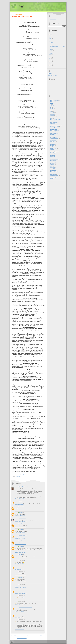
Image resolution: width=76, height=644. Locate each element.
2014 (50, 59)
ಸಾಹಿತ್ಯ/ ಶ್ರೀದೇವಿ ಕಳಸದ (54, 133)
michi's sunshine (53, 19)
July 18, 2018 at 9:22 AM (19, 499)
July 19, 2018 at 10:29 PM (19, 504)
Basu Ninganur (22, 535)
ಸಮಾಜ (51, 111)
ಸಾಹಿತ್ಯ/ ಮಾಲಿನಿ (52, 132)
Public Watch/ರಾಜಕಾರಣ (54, 100)
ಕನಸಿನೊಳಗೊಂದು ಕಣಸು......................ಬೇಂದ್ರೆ (58, 47)
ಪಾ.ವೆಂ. (51, 104)
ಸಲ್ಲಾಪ (21, 6)
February (52, 52)
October (52, 43)
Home (28, 635)
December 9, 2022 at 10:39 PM (20, 588)
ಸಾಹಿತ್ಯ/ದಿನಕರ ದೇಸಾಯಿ (54, 159)
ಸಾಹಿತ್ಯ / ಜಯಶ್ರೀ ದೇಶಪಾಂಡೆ (54, 121)
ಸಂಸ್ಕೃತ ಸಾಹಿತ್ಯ (52, 117)
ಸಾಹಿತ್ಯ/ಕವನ (52, 143)
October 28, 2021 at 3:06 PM (20, 538)
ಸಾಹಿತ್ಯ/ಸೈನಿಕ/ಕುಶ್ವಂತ (53, 177)
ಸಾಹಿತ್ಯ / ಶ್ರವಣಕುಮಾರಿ (53, 122)
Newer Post (13, 635)
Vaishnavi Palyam (22, 518)
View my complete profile (52, 76)
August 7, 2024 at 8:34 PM (20, 617)
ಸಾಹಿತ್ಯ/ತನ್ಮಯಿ (52, 155)
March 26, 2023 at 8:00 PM (20, 605)
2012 (50, 61)
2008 (50, 67)
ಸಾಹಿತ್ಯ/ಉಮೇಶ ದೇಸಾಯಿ (54, 139)
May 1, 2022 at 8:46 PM (19, 569)
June (51, 48)
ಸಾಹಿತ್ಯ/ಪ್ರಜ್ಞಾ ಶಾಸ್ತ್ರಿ (53, 162)
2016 (50, 56)
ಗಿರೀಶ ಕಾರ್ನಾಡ (52, 102)
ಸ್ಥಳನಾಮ (51, 178)
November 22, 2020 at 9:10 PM (20, 527)
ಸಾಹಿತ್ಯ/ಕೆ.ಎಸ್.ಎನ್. (53, 147)
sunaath (21, 501)
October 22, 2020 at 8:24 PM (20, 516)
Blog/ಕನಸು (52, 99)
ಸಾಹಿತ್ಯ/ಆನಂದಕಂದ (53, 136)
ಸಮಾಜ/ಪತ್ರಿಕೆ (52, 113)
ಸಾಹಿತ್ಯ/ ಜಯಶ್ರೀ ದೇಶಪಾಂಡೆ (54, 128)
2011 (50, 63)
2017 (50, 55)
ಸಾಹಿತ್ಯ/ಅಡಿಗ (52, 135)
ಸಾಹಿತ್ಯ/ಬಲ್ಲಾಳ (52, 163)
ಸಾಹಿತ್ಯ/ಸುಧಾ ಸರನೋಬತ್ (54, 176)
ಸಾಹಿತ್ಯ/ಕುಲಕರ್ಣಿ (52, 146)
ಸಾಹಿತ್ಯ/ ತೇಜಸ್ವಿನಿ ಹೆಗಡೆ (53, 129)
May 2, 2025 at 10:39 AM (19, 629)
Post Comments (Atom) (22, 638)
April (51, 49)
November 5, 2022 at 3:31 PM (20, 575)
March (51, 51)
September (52, 44)
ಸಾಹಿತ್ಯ (51, 118)
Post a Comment (14, 632)
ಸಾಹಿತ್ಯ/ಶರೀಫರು (52, 173)
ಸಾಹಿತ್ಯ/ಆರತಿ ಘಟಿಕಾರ (53, 137)
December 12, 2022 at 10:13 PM (21, 593)
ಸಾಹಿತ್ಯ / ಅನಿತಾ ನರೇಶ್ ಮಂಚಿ (55, 120)
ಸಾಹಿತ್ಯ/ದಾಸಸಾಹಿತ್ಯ (53, 158)
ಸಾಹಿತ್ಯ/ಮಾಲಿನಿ (52, 167)
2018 (50, 41)
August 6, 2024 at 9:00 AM (20, 611)
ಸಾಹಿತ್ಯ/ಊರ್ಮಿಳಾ (53, 140)
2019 (50, 40)
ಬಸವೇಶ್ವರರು (52, 106)
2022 (50, 36)
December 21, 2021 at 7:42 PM (20, 558)
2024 (50, 33)
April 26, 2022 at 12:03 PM (20, 564)
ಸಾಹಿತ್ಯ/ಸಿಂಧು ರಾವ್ (53, 174)
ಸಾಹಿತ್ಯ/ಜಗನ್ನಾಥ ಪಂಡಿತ (54, 151)
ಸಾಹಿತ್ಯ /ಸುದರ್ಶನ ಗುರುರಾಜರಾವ (55, 125)
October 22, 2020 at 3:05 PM (20, 510)
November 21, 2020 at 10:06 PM (21, 521)
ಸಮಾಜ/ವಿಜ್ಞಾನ (52, 114)
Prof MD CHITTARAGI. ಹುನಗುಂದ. (25, 607)
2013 (50, 60)
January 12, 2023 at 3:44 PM (20, 599)
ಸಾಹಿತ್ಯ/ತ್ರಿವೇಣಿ (52, 156)
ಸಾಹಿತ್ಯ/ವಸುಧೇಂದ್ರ (53, 170)
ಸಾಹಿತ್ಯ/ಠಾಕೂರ (52, 152)
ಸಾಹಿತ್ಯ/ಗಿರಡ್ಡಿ (52, 150)
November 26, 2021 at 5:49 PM (20, 544)
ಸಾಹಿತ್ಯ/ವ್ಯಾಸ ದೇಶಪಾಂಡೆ (54, 172)
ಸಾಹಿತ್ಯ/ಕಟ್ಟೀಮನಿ (53, 141)
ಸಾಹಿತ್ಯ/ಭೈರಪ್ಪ (52, 166)
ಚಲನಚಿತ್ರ (51, 103)
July (51, 45)
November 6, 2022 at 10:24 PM (20, 582)
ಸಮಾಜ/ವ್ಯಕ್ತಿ (52, 115)
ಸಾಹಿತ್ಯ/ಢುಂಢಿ (52, 154)
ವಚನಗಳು (51, 110)
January (52, 53)
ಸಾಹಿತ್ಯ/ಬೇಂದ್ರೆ (18, 476)
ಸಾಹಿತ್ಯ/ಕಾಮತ (52, 144)
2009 (50, 65)
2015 (50, 57)
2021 (50, 37)
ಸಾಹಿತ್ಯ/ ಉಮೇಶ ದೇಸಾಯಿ (54, 126)
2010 (50, 64)
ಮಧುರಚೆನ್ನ (52, 109)
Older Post (42, 635)
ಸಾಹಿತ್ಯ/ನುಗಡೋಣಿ (53, 161)
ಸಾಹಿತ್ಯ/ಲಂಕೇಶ (52, 169)
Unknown (21, 507)
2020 (50, 39)
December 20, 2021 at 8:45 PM (20, 552)
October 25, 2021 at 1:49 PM (20, 533)
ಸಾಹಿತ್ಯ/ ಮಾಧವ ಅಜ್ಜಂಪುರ (54, 130)
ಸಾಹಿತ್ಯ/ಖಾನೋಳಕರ (53, 148)
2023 (50, 34)
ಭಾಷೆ (51, 107)
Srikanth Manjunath (23, 487)
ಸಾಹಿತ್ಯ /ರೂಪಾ (52, 124)
